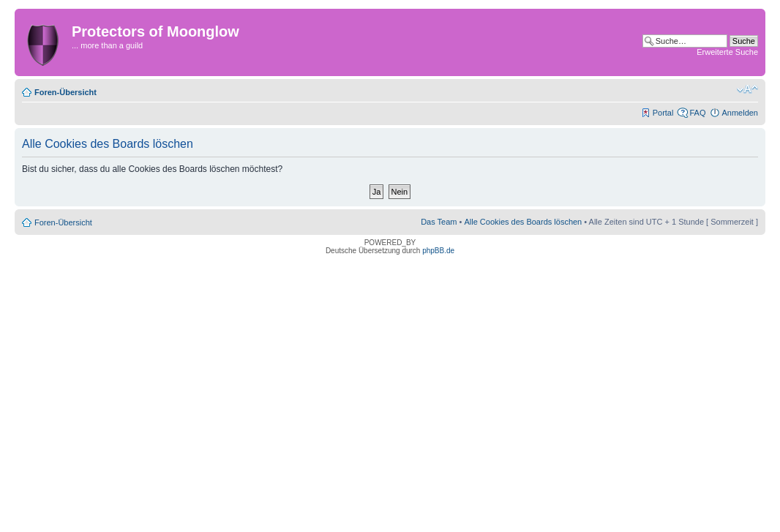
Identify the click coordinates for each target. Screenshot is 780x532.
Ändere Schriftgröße (747, 89)
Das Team (439, 222)
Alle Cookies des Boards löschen (523, 222)
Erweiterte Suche (727, 52)
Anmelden (740, 113)
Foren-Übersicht (65, 92)
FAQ (697, 113)
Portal (663, 113)
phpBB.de (438, 251)
